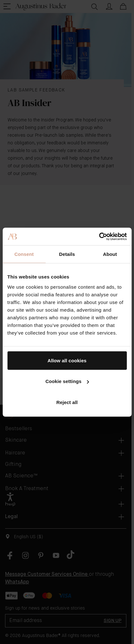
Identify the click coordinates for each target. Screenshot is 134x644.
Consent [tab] (24, 254)
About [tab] (110, 254)
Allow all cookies (67, 360)
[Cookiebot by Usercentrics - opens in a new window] (99, 236)
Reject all (67, 402)
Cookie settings (67, 381)
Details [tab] (67, 254)
